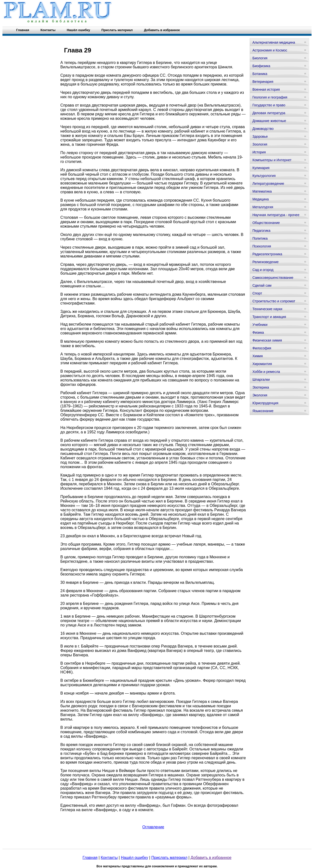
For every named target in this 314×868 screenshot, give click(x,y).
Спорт (257, 293)
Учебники (260, 325)
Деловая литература (269, 113)
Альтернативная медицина (274, 42)
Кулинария (261, 168)
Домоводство (263, 129)
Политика (260, 238)
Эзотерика (261, 387)
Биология (260, 58)
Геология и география (270, 97)
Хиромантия (262, 364)
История (259, 152)
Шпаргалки (261, 379)
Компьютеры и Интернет (272, 160)
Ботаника (260, 74)
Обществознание (266, 223)
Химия (258, 356)
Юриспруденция (265, 403)
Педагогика (261, 231)
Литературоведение (268, 183)
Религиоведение (266, 262)
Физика (258, 332)
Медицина (261, 199)
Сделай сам (262, 285)
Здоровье (260, 136)
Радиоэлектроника (267, 254)
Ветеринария (263, 82)
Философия (262, 348)
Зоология (260, 144)
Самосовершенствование (273, 278)
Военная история (266, 89)
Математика (262, 191)
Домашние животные (269, 121)
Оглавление (153, 827)
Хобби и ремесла (266, 372)
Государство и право (269, 105)
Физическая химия (267, 340)
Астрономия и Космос (270, 50)
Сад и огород (263, 270)
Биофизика (261, 66)
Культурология (264, 176)
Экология (260, 395)
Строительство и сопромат (274, 301)
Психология (262, 246)
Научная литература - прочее (276, 215)
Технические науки (267, 309)
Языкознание (263, 411)
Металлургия (263, 207)
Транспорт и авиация (269, 317)
